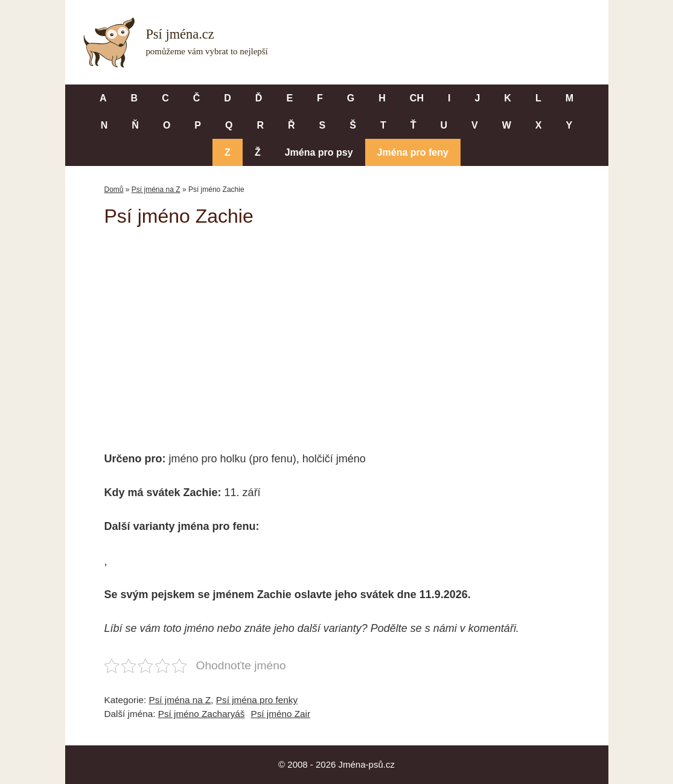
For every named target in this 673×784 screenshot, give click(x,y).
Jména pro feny (413, 152)
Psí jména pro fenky (257, 700)
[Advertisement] (337, 331)
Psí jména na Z (156, 190)
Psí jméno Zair (280, 714)
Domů (114, 190)
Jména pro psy (319, 152)
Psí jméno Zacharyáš (202, 714)
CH (417, 98)
